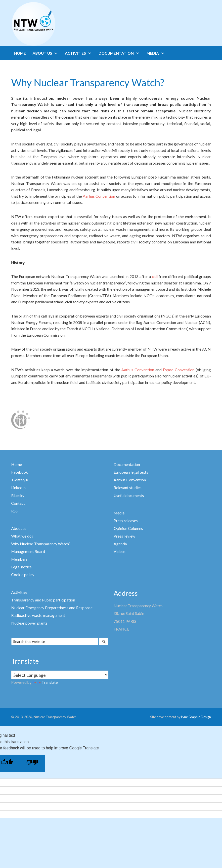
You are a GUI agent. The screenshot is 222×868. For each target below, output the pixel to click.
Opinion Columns (128, 528)
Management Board (28, 551)
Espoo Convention (179, 370)
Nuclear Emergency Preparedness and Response (52, 608)
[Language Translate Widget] (60, 675)
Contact (18, 503)
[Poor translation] (32, 763)
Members (19, 559)
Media (119, 513)
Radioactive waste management (38, 615)
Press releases (126, 521)
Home (17, 464)
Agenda (120, 544)
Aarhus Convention (99, 196)
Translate (45, 682)
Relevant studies (128, 488)
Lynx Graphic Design (196, 717)
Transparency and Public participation (43, 600)
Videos (120, 551)
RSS (14, 511)
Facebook (20, 472)
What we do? (22, 536)
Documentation (127, 464)
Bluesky (18, 496)
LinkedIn (18, 488)
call (155, 276)
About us (19, 528)
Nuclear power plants (29, 623)
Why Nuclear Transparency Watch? (41, 544)
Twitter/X (20, 480)
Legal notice (21, 567)
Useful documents (129, 496)
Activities (19, 592)
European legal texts (131, 472)
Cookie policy (23, 575)
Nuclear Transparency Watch (53, 24)
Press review (124, 536)
